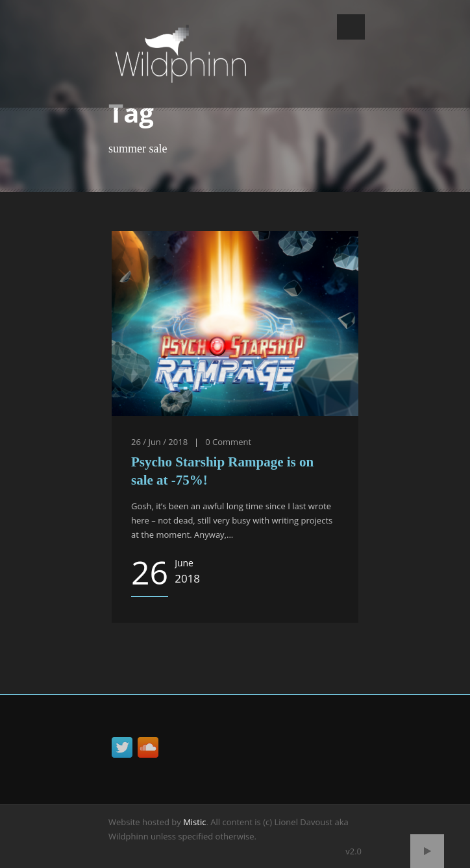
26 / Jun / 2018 (159, 442)
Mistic (194, 822)
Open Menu (351, 27)
